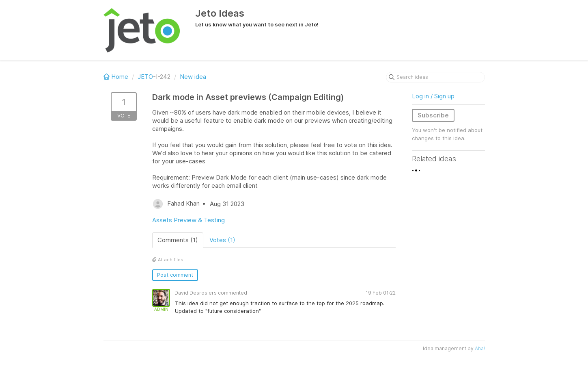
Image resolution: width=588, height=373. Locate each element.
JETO (145, 77)
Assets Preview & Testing (188, 220)
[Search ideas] (435, 77)
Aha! (480, 348)
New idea (193, 77)
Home (117, 77)
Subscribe (433, 115)
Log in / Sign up (433, 96)
